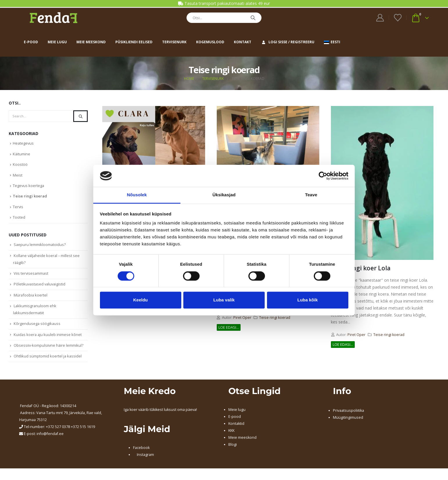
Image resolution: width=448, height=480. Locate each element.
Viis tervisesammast (31, 277)
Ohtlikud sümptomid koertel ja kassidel (48, 362)
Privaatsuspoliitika (348, 416)
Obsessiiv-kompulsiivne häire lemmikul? (49, 351)
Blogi (233, 450)
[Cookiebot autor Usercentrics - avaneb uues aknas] (323, 176)
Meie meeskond (91, 42)
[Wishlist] (398, 18)
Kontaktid (236, 429)
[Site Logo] (53, 18)
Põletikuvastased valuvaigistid (41, 288)
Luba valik (224, 300)
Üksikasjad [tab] (224, 195)
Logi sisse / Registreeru (288, 42)
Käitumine (22, 154)
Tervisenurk (174, 42)
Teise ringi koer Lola (361, 268)
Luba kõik (307, 300)
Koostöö (20, 165)
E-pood (31, 42)
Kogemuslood (210, 42)
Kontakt (243, 42)
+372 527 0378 (58, 433)
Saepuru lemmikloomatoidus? (40, 247)
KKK (231, 436)
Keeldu (140, 300)
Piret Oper (242, 318)
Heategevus (24, 143)
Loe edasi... (229, 327)
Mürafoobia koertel (31, 299)
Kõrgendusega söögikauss (37, 328)
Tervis (18, 209)
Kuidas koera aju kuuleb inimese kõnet (48, 340)
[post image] (154, 149)
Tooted (19, 220)
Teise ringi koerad (275, 318)
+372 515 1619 (83, 433)
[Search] (253, 18)
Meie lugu (57, 42)
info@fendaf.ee (50, 439)
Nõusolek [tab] (137, 195)
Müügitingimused (348, 423)
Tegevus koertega (29, 187)
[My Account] (380, 18)
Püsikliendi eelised (134, 42)
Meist (18, 176)
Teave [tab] (311, 195)
